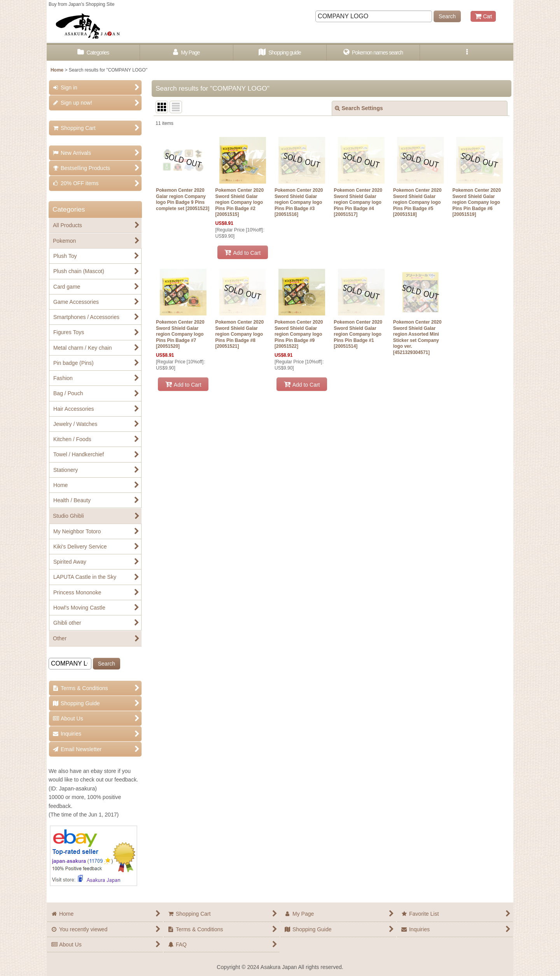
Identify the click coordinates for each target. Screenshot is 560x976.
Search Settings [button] (359, 108)
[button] (467, 53)
